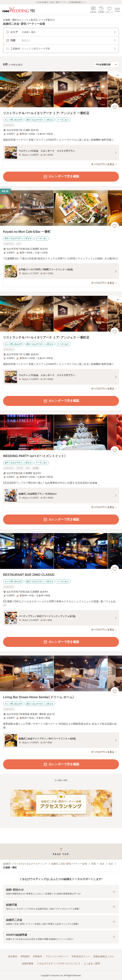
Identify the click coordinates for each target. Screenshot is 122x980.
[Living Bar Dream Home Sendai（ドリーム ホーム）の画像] (61, 673)
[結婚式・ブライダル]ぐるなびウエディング (25, 864)
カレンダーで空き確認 (61, 177)
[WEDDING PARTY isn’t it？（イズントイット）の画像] (61, 432)
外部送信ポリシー (81, 956)
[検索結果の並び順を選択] (106, 65)
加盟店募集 (28, 964)
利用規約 (25, 956)
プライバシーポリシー (57, 956)
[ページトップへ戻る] (61, 852)
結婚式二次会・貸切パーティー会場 (69, 864)
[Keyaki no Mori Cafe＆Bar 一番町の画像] (61, 208)
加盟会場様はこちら (104, 956)
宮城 (93, 864)
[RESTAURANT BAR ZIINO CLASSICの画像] (61, 551)
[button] (61, 892)
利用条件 (38, 956)
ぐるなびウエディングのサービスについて (59, 964)
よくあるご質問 (92, 964)
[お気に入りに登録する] (115, 107)
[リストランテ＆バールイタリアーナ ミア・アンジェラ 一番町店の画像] (61, 89)
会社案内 (13, 956)
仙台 (102, 864)
